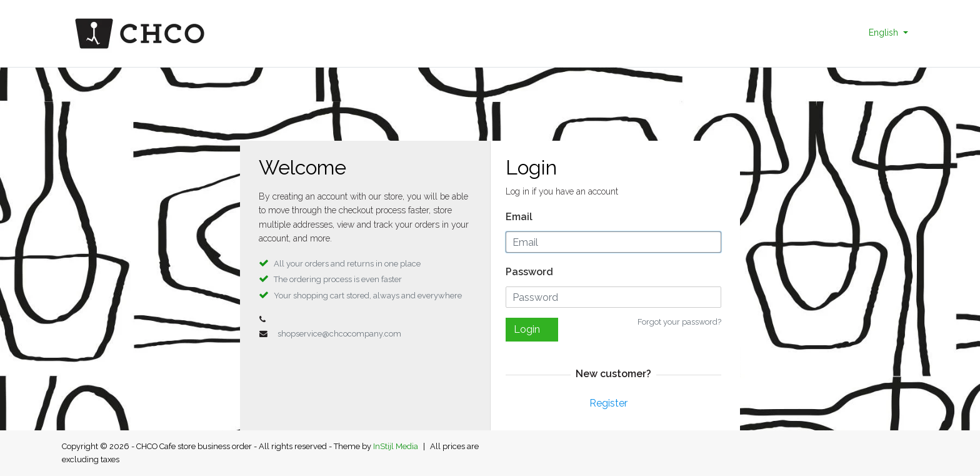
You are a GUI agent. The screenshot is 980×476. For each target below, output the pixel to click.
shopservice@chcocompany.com (339, 334)
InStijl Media (396, 446)
